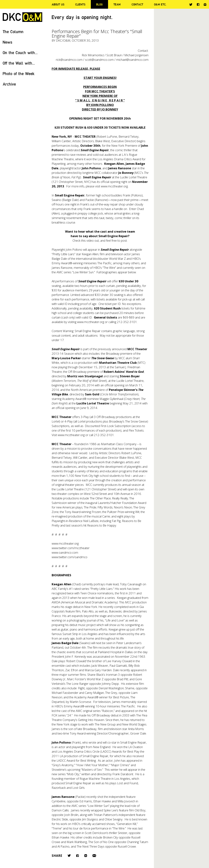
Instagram (205, 5)
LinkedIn (86, 856)
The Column (13, 32)
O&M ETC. (160, 4)
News (8, 42)
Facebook (198, 4)
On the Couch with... (20, 53)
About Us (58, 4)
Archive (9, 84)
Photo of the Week (19, 74)
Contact (137, 4)
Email (94, 856)
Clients (80, 4)
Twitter (191, 5)
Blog (99, 4)
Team (117, 4)
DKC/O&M (22, 17)
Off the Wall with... (19, 63)
